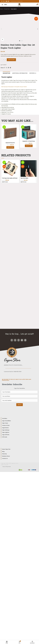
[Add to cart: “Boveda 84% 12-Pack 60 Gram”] (29, 146)
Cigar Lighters (14, 9)
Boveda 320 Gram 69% (10, 143)
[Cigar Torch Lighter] (29, 168)
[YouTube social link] (7, 1)
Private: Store (7, 9)
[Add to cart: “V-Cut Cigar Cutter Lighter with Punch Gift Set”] (5, 182)
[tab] (6, 73)
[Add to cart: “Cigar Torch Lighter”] (23, 182)
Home (1, 9)
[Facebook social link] (2, 1)
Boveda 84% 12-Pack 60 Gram (29, 141)
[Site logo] (19, 5)
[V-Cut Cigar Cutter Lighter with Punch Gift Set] (10, 168)
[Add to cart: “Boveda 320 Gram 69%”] (10, 147)
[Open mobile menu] (4, 5)
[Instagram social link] (5, 1)
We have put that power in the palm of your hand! (14, 87)
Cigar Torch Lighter (24, 178)
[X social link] (3, 1)
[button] (1, 29)
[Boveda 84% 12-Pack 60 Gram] (29, 132)
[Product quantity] (3, 60)
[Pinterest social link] (9, 1)
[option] (20, 41)
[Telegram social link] (10, 68)
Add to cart (11, 60)
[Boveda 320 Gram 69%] (10, 133)
